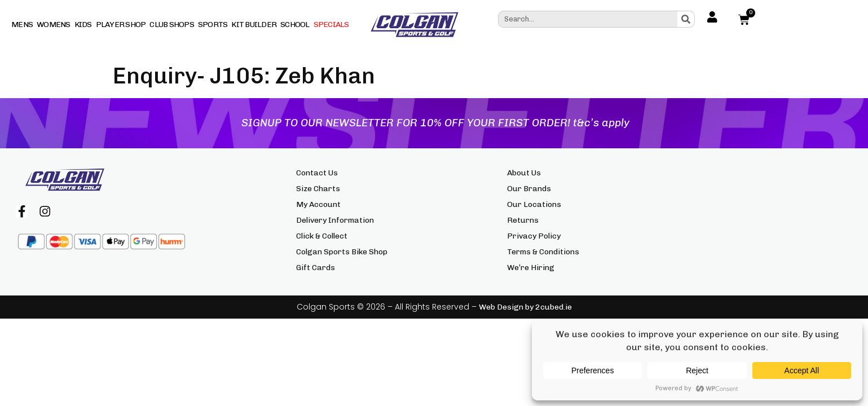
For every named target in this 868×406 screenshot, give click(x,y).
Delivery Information (335, 220)
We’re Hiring (531, 268)
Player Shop (121, 25)
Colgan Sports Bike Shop (342, 252)
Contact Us (317, 173)
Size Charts (318, 189)
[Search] (686, 19)
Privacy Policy (534, 236)
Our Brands (529, 189)
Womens (54, 25)
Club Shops (172, 25)
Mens (22, 25)
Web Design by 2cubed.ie (525, 307)
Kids (83, 25)
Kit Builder (254, 25)
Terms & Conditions (543, 252)
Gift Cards (316, 268)
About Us (524, 173)
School (295, 25)
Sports (213, 25)
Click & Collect (322, 236)
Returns (523, 220)
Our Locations (534, 204)
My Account (318, 204)
